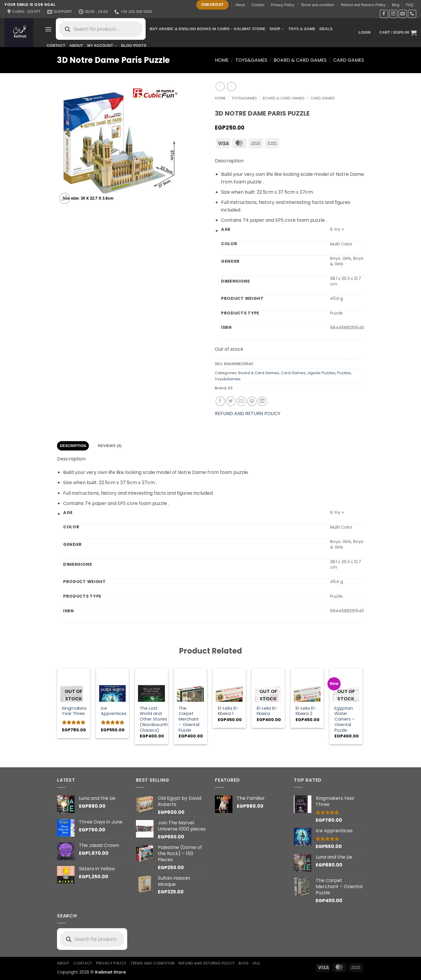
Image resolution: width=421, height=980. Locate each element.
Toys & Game (302, 29)
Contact (258, 5)
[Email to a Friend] (241, 401)
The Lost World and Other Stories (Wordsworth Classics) (154, 719)
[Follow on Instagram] (393, 14)
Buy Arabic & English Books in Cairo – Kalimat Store (208, 29)
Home (222, 60)
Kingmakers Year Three (74, 711)
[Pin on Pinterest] (252, 401)
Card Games (349, 60)
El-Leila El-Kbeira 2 (306, 711)
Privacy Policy (283, 5)
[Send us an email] (403, 14)
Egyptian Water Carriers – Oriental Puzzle (345, 719)
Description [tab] (73, 446)
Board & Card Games (300, 60)
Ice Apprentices (114, 711)
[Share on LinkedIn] (262, 401)
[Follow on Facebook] (384, 14)
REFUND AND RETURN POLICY (248, 414)
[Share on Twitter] (231, 401)
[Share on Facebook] (220, 401)
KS (230, 388)
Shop (277, 29)
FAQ (410, 5)
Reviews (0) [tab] (110, 446)
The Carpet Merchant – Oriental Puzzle (189, 719)
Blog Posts (134, 45)
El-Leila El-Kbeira (267, 711)
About (240, 5)
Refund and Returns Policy (363, 5)
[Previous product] (231, 86)
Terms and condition (318, 5)
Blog (396, 5)
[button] (48, 29)
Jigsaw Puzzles (321, 373)
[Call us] (412, 14)
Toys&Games (251, 60)
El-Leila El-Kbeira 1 (228, 711)
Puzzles (344, 373)
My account (102, 46)
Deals (326, 29)
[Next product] (220, 86)
